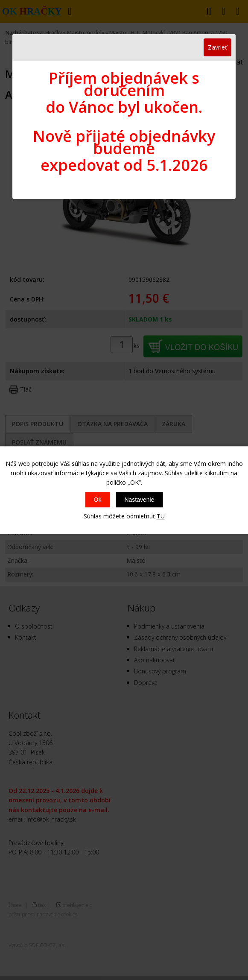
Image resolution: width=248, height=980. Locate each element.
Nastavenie (139, 500)
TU (161, 516)
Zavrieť (217, 47)
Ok (98, 500)
